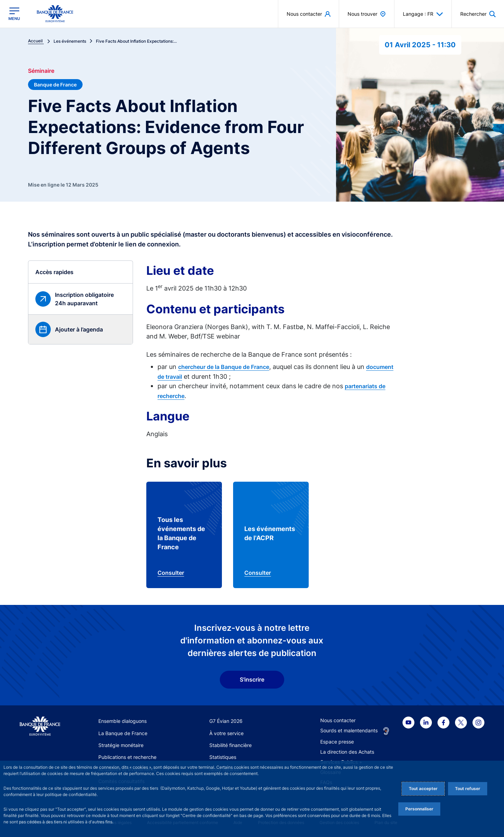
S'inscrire (252, 679)
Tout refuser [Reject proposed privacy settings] (468, 789)
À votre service (226, 733)
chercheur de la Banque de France (224, 367)
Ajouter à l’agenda (79, 329)
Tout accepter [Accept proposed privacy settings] (423, 789)
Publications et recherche (127, 757)
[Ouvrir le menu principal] (14, 14)
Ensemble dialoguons (122, 721)
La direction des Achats (347, 752)
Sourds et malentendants (349, 730)
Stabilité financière (230, 745)
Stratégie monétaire (121, 745)
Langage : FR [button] (423, 14)
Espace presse (337, 742)
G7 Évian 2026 (226, 721)
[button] (478, 14)
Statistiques (223, 757)
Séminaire (41, 71)
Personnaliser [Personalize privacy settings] (419, 809)
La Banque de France (123, 733)
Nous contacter (338, 720)
